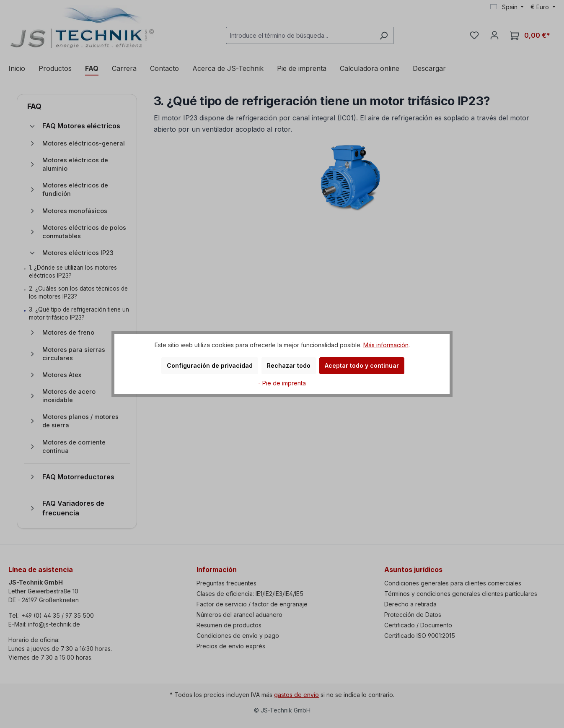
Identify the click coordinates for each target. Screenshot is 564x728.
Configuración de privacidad (210, 365)
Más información (386, 345)
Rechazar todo (289, 365)
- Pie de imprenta (282, 383)
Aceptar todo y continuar (362, 365)
